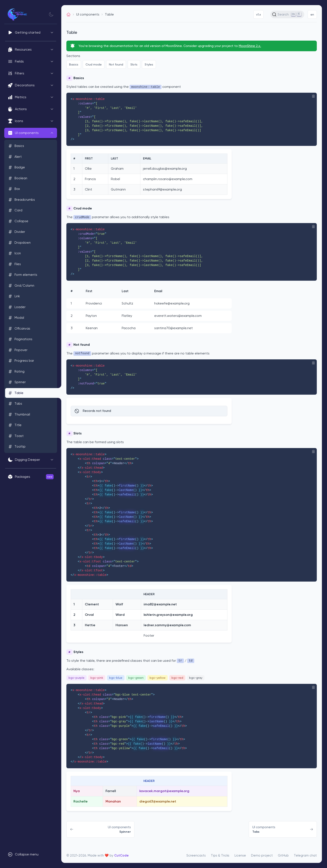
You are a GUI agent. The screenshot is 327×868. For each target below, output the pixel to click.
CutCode (121, 855)
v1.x (258, 14)
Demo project (262, 855)
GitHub (283, 855)
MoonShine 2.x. (250, 46)
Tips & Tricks (220, 855)
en (312, 14)
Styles (149, 64)
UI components (88, 14)
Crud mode (94, 64)
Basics (74, 64)
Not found (116, 64)
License (240, 855)
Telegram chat (305, 855)
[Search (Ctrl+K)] (287, 14)
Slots (134, 64)
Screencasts (196, 855)
